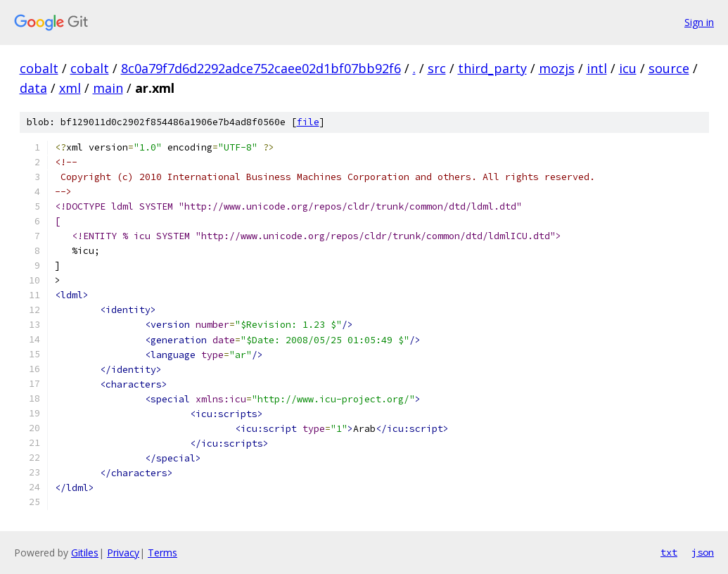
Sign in (699, 22)
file (308, 122)
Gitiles (85, 553)
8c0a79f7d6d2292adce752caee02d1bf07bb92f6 (261, 68)
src (437, 68)
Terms (162, 553)
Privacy (123, 553)
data (33, 88)
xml (70, 88)
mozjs (557, 68)
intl (597, 68)
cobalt (39, 68)
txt (669, 552)
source (669, 68)
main (108, 88)
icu (628, 68)
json (703, 552)
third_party (492, 68)
